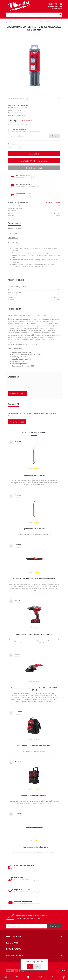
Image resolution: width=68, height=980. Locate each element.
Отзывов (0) (13, 238)
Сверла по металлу (55, 22)
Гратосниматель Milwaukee (34, 475)
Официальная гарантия (24, 866)
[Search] (60, 15)
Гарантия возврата (22, 890)
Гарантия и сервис (24, 193)
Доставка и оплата (24, 175)
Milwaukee (24, 105)
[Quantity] (15, 148)
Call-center (19, 878)
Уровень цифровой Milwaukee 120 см (34, 847)
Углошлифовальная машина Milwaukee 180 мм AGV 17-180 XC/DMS (34, 689)
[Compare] (59, 99)
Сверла (44, 22)
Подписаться (55, 926)
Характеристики (15, 228)
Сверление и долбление (32, 22)
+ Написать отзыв (17, 394)
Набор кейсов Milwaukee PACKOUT (34, 795)
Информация (13, 233)
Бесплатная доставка (23, 902)
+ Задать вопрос (17, 422)
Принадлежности (16, 22)
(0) (27, 99)
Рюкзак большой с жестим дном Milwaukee (34, 745)
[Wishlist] (52, 99)
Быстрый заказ (34, 168)
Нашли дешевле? (26, 121)
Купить (55, 136)
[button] (55, 4)
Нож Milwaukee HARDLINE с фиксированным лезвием (34, 578)
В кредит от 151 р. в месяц (34, 161)
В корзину (34, 154)
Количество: (13, 144)
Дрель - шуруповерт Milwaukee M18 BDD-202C (34, 634)
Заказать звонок (57, 8)
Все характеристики (52, 203)
